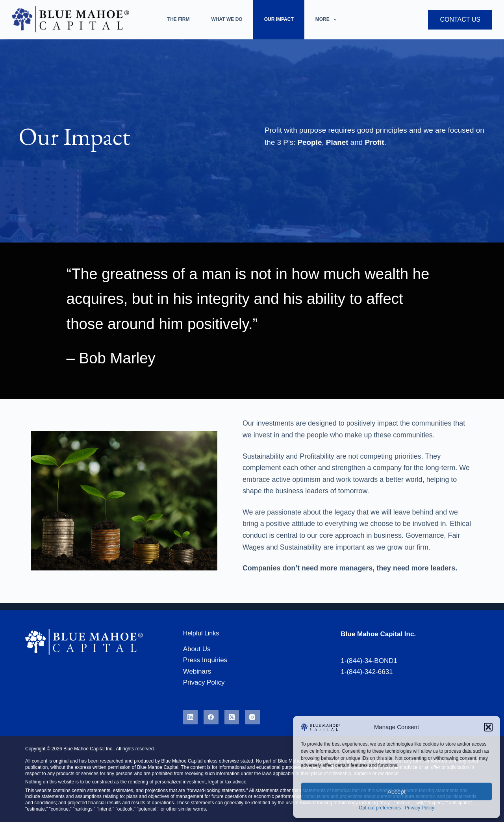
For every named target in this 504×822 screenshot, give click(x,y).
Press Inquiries (205, 660)
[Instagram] (252, 717)
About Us (197, 649)
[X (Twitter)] (232, 717)
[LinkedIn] (191, 717)
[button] (488, 727)
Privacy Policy (420, 808)
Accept (397, 791)
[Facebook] (211, 717)
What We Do (227, 19)
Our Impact (279, 19)
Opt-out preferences (380, 808)
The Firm (179, 19)
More (328, 20)
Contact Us (460, 19)
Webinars (197, 671)
